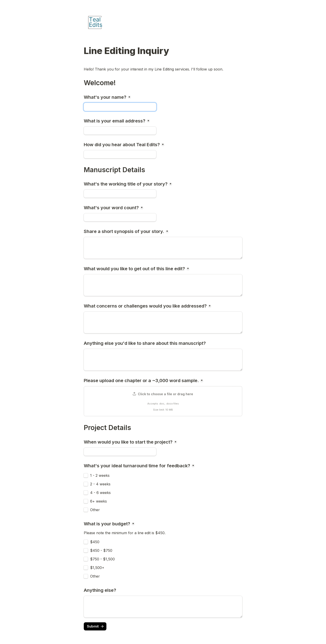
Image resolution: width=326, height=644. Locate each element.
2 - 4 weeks (100, 484)
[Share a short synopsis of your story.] (163, 248)
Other (95, 510)
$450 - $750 (101, 550)
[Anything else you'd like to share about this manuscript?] (163, 360)
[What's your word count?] (120, 217)
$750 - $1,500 (102, 559)
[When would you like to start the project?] (120, 452)
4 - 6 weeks (100, 493)
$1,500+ (97, 568)
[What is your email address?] (120, 131)
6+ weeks (98, 501)
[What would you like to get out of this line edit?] (163, 285)
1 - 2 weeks (100, 475)
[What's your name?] (120, 107)
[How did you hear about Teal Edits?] (120, 154)
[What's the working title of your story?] (120, 194)
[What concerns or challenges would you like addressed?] (163, 322)
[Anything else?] (163, 607)
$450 (95, 542)
